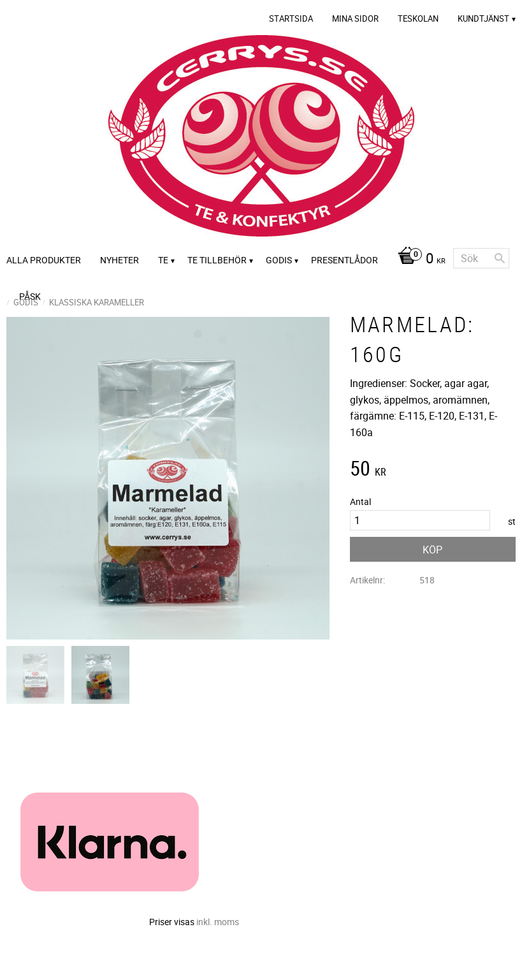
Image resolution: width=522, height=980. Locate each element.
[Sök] (500, 258)
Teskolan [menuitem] (418, 18)
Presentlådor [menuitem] (344, 260)
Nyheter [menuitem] (120, 260)
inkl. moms (218, 922)
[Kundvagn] (418, 260)
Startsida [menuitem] (291, 18)
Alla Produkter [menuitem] (44, 260)
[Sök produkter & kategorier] (481, 258)
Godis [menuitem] (279, 260)
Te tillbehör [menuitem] (217, 260)
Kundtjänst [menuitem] (483, 18)
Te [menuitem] (163, 260)
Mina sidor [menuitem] (355, 18)
